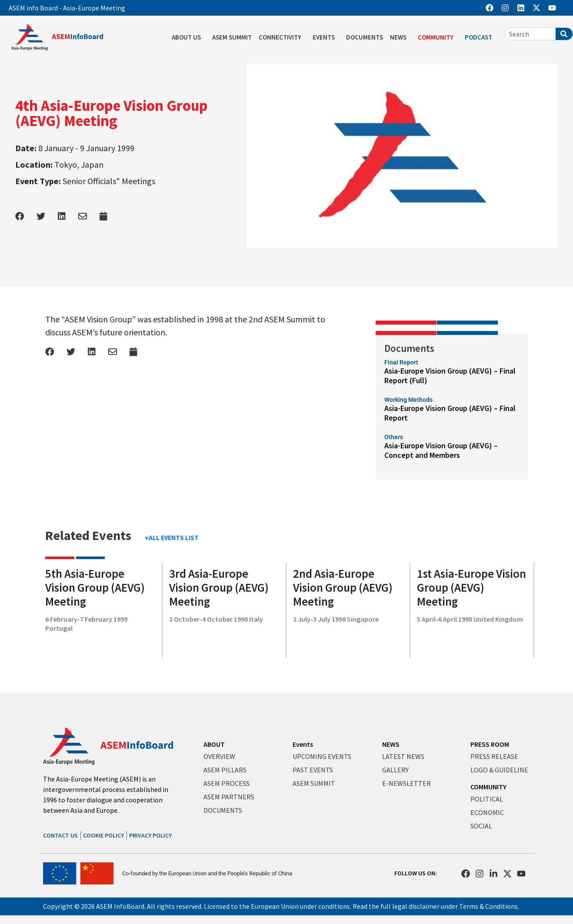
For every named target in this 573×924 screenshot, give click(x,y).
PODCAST (481, 37)
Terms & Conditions (488, 906)
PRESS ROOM (490, 744)
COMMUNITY (438, 37)
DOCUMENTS (365, 37)
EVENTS (326, 37)
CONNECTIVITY (282, 37)
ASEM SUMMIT (232, 37)
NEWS (400, 37)
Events (303, 744)
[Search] (564, 34)
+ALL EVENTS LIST (172, 538)
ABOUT (214, 744)
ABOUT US (188, 37)
